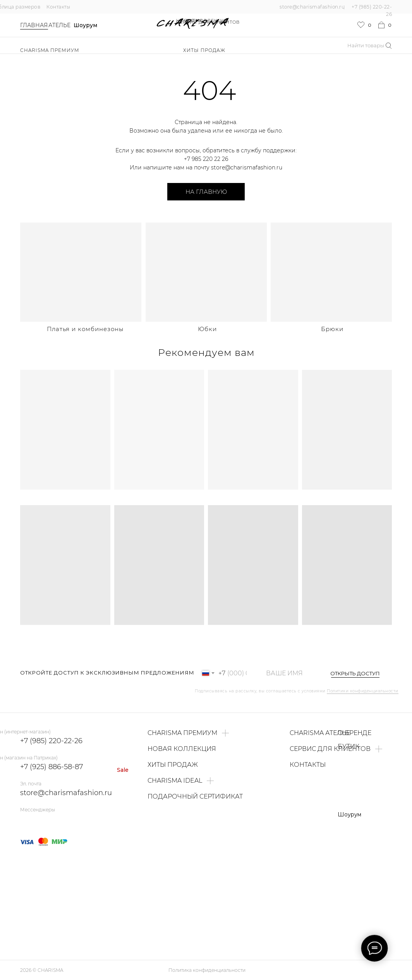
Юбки (207, 329)
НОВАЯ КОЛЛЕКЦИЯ (203, 21)
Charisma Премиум (50, 50)
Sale (123, 770)
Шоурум (85, 25)
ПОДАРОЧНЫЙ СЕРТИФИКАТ (195, 796)
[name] (288, 673)
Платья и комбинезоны (85, 329)
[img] (81, 272)
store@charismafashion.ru (312, 7)
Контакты (58, 7)
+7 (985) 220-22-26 (51, 741)
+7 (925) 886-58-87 (51, 767)
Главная (34, 25)
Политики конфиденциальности (363, 691)
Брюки (332, 329)
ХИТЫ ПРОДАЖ (204, 50)
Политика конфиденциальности (207, 970)
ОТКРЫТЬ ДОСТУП (355, 673)
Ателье (59, 25)
